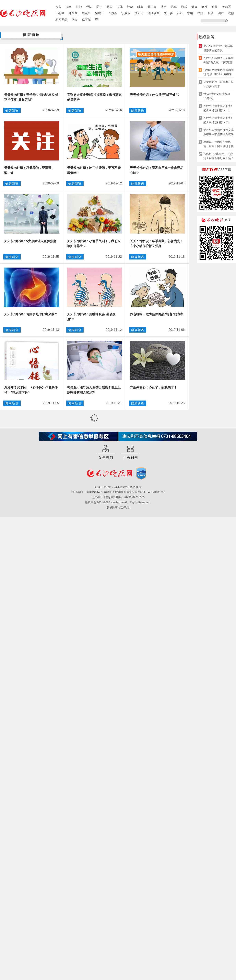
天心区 (60, 13)
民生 (99, 7)
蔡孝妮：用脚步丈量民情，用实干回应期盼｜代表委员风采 (218, 144)
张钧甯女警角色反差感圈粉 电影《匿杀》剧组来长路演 (218, 72)
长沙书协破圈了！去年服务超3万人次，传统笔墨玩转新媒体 (218, 60)
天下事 (152, 7)
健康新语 (12, 110)
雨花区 (86, 13)
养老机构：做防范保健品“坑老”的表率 (157, 314)
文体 (120, 7)
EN (97, 19)
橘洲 (200, 13)
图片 (221, 13)
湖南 (69, 7)
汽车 (174, 7)
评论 (130, 7)
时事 (140, 7)
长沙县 (113, 13)
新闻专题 (61, 19)
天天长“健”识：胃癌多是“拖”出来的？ (31, 314)
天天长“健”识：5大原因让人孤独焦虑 (30, 241)
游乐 (184, 7)
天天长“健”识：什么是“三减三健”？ (155, 95)
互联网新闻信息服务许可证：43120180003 (139, 492)
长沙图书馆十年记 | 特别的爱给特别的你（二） (218, 120)
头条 (58, 7)
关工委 (168, 13)
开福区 (73, 13)
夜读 (211, 13)
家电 (190, 13)
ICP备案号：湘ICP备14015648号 (91, 492)
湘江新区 (154, 13)
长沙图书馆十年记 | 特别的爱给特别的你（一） (218, 108)
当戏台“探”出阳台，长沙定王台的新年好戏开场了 (218, 156)
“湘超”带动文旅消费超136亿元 (217, 96)
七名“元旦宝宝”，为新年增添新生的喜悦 (218, 48)
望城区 (99, 13)
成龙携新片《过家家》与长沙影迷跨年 (218, 84)
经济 (89, 7)
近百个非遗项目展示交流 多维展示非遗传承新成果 (218, 132)
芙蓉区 (226, 7)
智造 (205, 7)
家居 (75, 19)
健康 (194, 7)
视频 (231, 13)
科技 (215, 7)
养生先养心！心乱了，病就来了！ (153, 387)
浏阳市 (139, 13)
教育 (110, 7)
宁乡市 (126, 13)
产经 (180, 13)
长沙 (79, 7)
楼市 (164, 7)
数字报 (86, 19)
